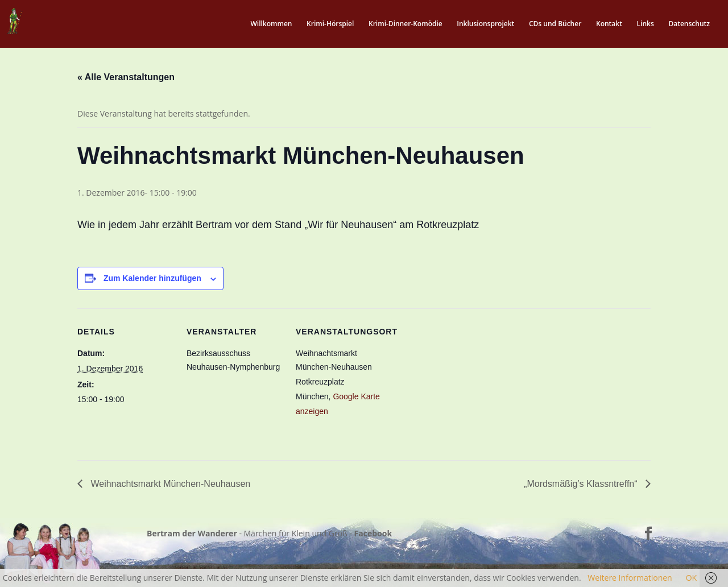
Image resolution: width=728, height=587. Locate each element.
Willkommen (271, 24)
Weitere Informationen (630, 578)
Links (646, 24)
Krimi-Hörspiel (330, 24)
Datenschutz (689, 24)
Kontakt (609, 24)
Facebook (373, 533)
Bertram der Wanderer (192, 533)
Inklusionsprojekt (485, 24)
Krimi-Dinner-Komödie (406, 24)
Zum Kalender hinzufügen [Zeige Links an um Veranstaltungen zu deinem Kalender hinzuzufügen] (152, 278)
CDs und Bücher (555, 24)
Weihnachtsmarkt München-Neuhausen (169, 484)
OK (691, 578)
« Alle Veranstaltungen (126, 77)
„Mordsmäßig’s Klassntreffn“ (582, 484)
